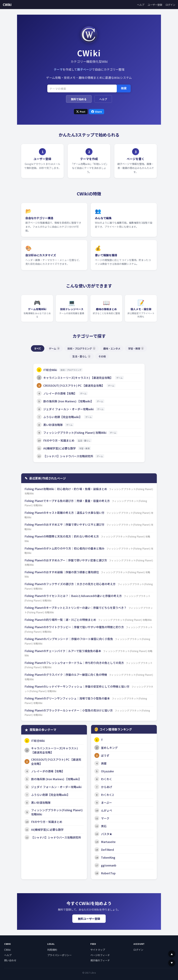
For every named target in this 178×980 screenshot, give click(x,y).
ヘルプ (141, 5)
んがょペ (107, 810)
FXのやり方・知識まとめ (59, 440)
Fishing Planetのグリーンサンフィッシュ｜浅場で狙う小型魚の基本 (68, 698)
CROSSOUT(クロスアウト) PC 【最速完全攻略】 (74, 385)
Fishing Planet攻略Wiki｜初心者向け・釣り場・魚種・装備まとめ (66, 489)
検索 (124, 88)
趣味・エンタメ (112, 348)
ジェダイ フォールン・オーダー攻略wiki (68, 409)
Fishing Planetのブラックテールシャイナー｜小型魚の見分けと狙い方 (69, 710)
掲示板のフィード (100, 960)
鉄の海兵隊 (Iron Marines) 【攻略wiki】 (68, 401)
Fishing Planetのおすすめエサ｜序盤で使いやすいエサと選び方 (65, 524)
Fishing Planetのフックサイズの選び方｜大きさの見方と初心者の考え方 (70, 584)
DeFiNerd (107, 850)
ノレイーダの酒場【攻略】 (60, 393)
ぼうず (105, 755)
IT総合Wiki (50, 370)
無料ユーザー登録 (89, 919)
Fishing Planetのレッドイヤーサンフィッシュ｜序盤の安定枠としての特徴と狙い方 (77, 686)
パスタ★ (107, 834)
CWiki (7, 5)
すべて (38, 348)
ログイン (170, 5)
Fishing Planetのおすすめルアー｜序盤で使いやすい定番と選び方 (66, 560)
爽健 (104, 763)
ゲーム (54, 348)
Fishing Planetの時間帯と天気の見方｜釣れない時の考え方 (62, 536)
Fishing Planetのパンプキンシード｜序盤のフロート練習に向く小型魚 (69, 639)
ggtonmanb (109, 865)
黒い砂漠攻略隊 (53, 425)
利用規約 (52, 950)
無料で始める (79, 99)
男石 (104, 826)
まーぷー (106, 803)
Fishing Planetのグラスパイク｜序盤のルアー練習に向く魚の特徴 (66, 675)
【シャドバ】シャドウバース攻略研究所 (68, 456)
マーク (105, 818)
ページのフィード (100, 955)
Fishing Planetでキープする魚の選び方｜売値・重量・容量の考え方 (68, 501)
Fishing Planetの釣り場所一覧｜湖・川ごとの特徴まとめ (61, 620)
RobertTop (108, 873)
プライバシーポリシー (59, 955)
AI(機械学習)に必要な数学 (60, 448)
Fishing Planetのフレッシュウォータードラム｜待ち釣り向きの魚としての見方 (75, 663)
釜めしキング (109, 748)
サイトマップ (98, 950)
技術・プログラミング (81, 348)
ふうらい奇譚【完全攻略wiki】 (63, 417)
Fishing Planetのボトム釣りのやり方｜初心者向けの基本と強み (65, 548)
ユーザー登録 (155, 5)
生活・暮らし (81, 356)
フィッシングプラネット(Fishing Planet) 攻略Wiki (75, 433)
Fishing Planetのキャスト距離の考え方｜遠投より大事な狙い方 (65, 513)
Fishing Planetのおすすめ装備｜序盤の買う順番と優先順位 (62, 572)
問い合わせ (10, 960)
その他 (102, 356)
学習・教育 (136, 348)
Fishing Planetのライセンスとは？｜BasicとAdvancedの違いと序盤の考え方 (74, 596)
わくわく (107, 779)
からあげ (107, 787)
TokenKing (108, 857)
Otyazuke (107, 771)
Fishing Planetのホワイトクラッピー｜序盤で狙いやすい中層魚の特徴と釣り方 (75, 627)
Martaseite (108, 842)
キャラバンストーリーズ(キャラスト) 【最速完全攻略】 (78, 378)
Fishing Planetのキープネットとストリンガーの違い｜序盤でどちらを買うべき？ (76, 608)
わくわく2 (107, 795)
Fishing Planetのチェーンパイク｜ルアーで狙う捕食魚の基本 (63, 651)
